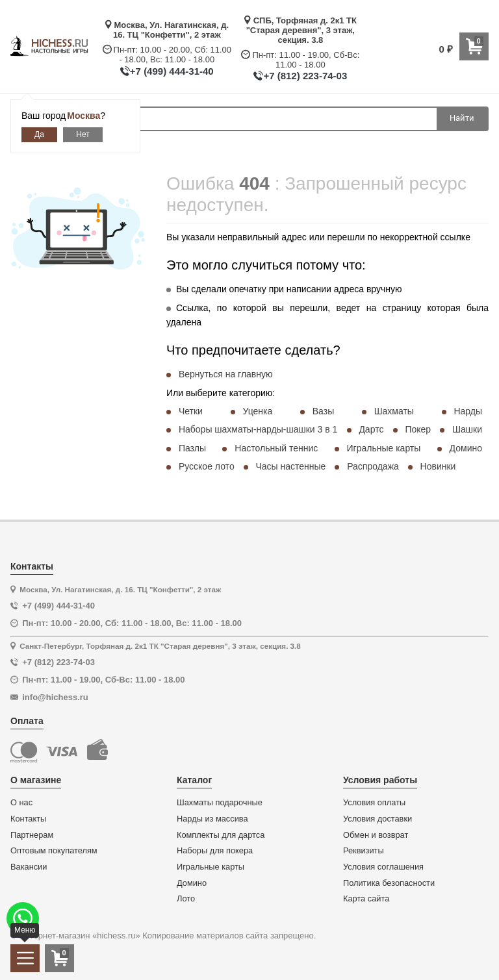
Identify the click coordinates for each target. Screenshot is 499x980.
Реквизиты (364, 851)
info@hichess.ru (55, 697)
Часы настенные (290, 466)
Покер (418, 429)
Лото (186, 899)
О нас (21, 803)
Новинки (438, 466)
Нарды (468, 411)
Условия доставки (377, 819)
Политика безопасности (389, 883)
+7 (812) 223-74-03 (305, 76)
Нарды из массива (212, 819)
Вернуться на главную (226, 374)
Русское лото (207, 466)
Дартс (371, 429)
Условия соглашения (383, 867)
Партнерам (32, 835)
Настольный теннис (276, 448)
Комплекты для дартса (221, 835)
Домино (466, 448)
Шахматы (394, 411)
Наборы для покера (215, 851)
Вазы (323, 411)
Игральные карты (384, 448)
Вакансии (29, 867)
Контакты (28, 819)
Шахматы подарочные (220, 803)
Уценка (257, 411)
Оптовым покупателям (54, 851)
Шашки (467, 429)
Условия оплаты (374, 803)
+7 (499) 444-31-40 (172, 71)
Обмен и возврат (376, 835)
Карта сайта (366, 899)
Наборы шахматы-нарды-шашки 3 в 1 (258, 429)
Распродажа (373, 466)
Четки (191, 411)
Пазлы (192, 448)
